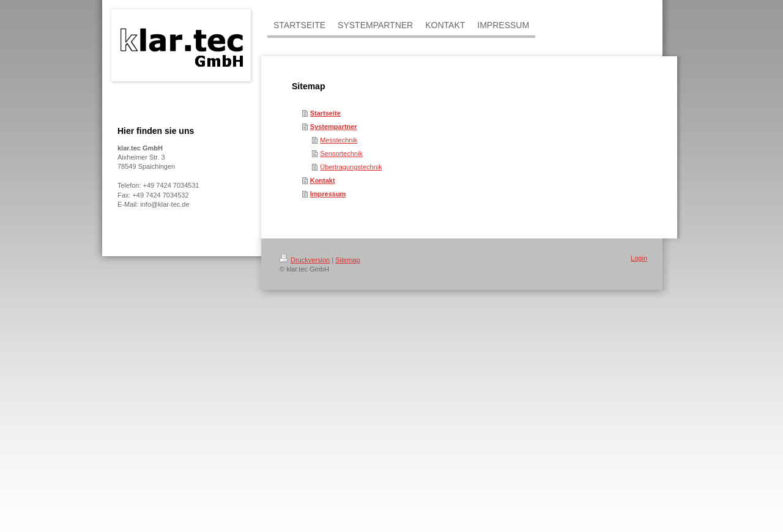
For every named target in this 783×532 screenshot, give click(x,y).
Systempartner (334, 127)
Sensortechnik (341, 153)
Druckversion (305, 260)
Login (639, 258)
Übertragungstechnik (351, 167)
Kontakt (323, 180)
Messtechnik (339, 140)
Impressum (328, 194)
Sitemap (347, 260)
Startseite (325, 113)
